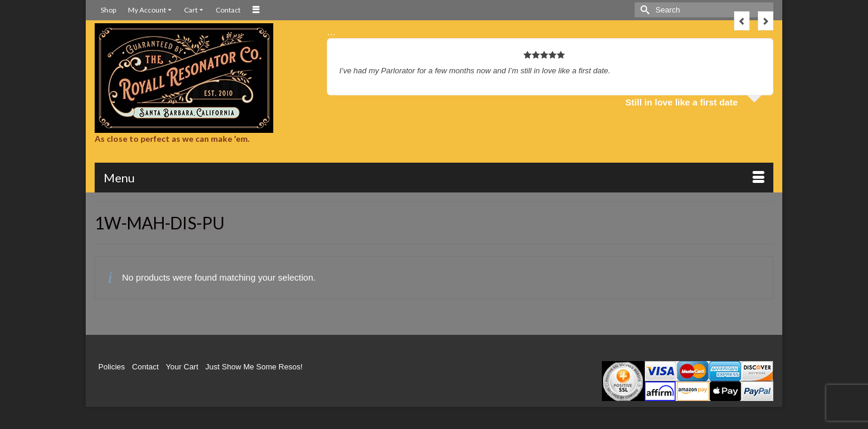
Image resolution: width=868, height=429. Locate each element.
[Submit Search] (644, 10)
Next (766, 21)
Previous (742, 21)
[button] (714, 179)
